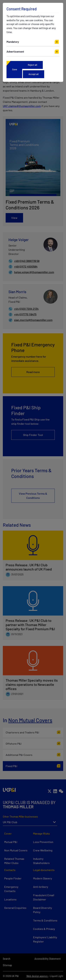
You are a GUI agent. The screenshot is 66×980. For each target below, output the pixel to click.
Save (15, 69)
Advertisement (15, 52)
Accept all (34, 74)
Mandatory (13, 42)
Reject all (32, 65)
